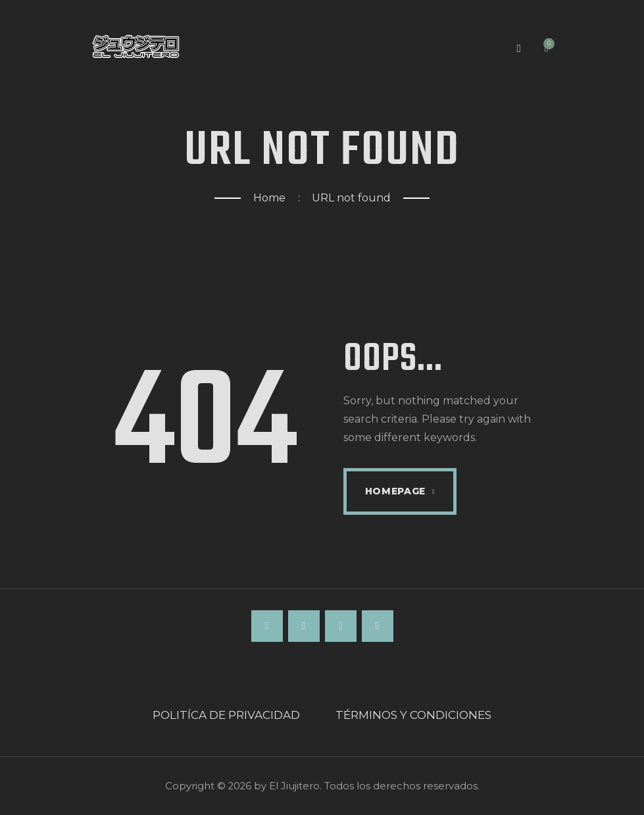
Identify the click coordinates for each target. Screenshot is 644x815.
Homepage (396, 491)
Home (269, 198)
